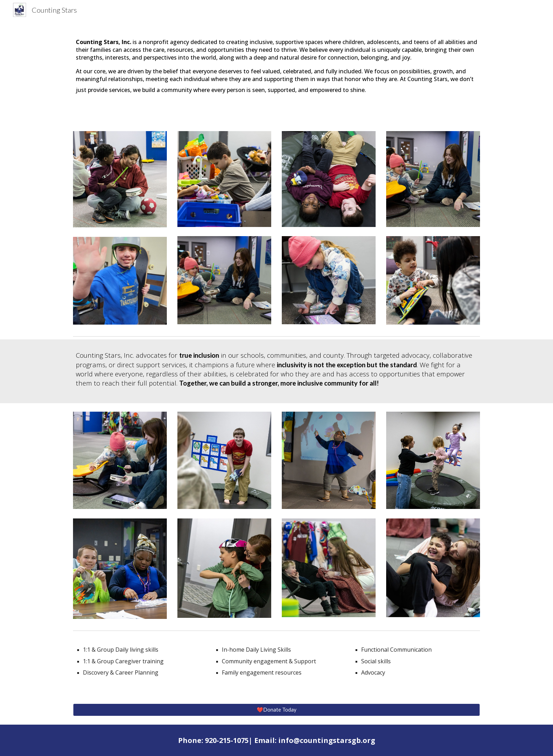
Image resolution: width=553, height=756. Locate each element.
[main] (276, 66)
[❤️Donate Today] (276, 710)
